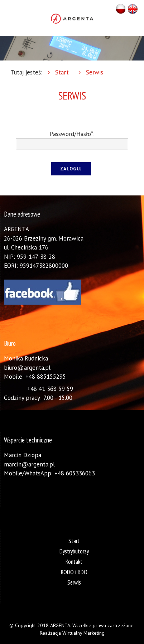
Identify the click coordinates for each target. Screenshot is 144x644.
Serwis (95, 72)
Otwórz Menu (8, 18)
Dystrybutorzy (74, 551)
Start (62, 72)
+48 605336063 (75, 473)
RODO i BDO (74, 572)
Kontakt (74, 562)
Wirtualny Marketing (83, 633)
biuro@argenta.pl (27, 368)
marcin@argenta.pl (29, 464)
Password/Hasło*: (72, 134)
